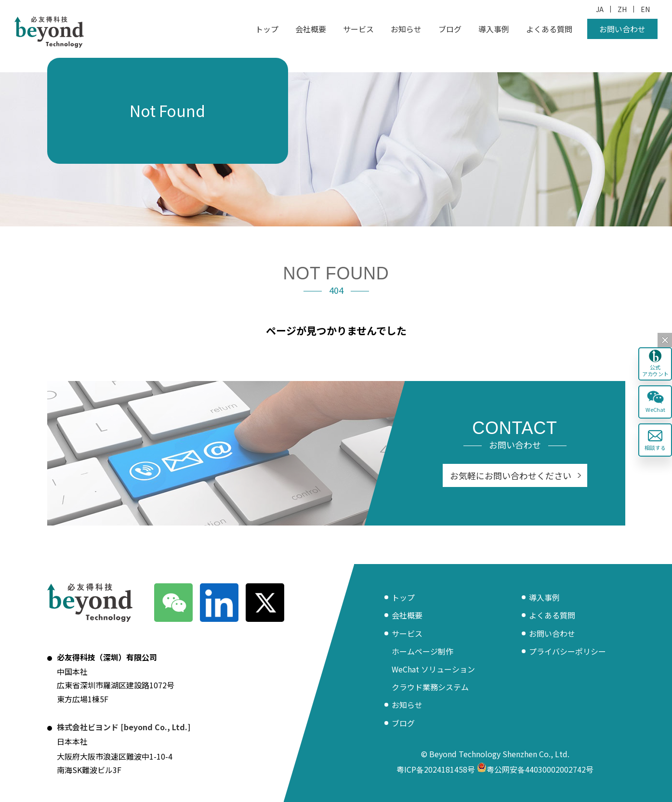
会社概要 (311, 29)
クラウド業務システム (430, 687)
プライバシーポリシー (567, 651)
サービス (358, 29)
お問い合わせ (622, 29)
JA (600, 9)
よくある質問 (549, 29)
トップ (267, 29)
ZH (622, 9)
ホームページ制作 (422, 651)
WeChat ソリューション (433, 669)
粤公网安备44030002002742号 (535, 769)
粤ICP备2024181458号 (436, 769)
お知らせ (406, 29)
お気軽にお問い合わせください (511, 475)
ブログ (450, 29)
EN (645, 9)
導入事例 (494, 29)
